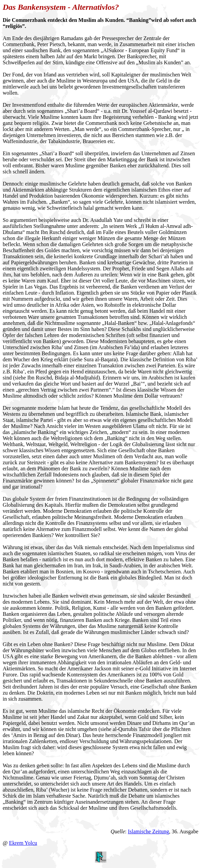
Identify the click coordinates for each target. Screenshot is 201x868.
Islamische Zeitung (148, 831)
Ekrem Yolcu (23, 843)
